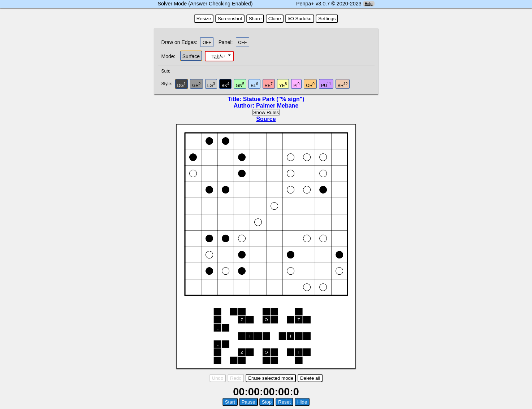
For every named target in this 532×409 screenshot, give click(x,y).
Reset (284, 402)
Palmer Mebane (277, 106)
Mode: (168, 56)
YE (283, 85)
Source (266, 119)
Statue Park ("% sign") (274, 99)
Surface (191, 56)
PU (326, 85)
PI (296, 85)
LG (211, 85)
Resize (204, 19)
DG (182, 85)
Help (369, 4)
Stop (267, 402)
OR (310, 85)
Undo (218, 378)
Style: (168, 84)
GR (196, 85)
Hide (302, 402)
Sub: (168, 71)
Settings (327, 19)
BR (343, 85)
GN (240, 85)
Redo (236, 378)
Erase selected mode (271, 378)
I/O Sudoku (300, 19)
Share (255, 19)
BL (254, 85)
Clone (275, 19)
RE (269, 85)
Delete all (310, 378)
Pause (248, 402)
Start (230, 402)
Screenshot (230, 19)
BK (225, 85)
